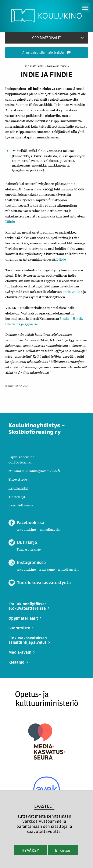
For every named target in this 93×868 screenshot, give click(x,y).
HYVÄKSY (30, 850)
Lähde (10, 221)
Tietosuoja (17, 497)
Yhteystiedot (19, 479)
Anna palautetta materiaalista (46, 53)
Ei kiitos (63, 850)
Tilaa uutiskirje (29, 549)
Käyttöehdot (18, 488)
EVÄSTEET (44, 806)
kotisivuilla (72, 292)
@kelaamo (47, 569)
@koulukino (26, 529)
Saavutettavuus (21, 505)
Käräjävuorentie (58, 66)
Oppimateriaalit (35, 66)
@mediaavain (50, 529)
